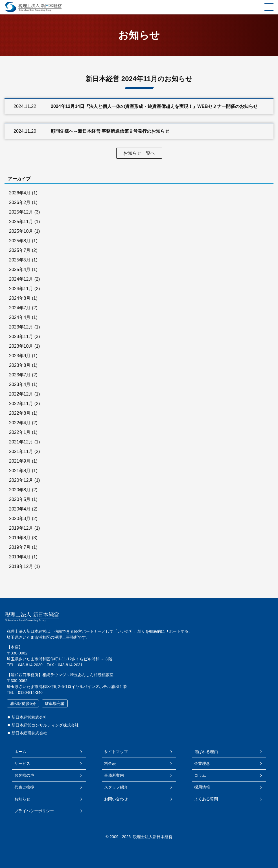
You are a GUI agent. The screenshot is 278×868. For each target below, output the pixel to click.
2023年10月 (21, 346)
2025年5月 (20, 260)
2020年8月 (20, 490)
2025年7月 (20, 250)
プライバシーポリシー (34, 811)
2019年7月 (20, 547)
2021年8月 (20, 471)
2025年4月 (20, 269)
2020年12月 (21, 480)
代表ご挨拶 (24, 787)
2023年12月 (21, 327)
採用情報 (202, 787)
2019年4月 (20, 557)
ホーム (20, 752)
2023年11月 (21, 337)
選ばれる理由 (206, 752)
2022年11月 (21, 404)
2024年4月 (20, 317)
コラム (200, 775)
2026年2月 (20, 202)
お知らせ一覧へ (139, 153)
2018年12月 (21, 566)
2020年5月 (20, 499)
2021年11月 (21, 451)
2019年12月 (21, 528)
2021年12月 (21, 442)
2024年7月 (20, 308)
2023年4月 (20, 384)
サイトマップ (116, 752)
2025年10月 (21, 231)
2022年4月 (20, 423)
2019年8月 (20, 538)
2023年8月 (20, 365)
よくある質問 (206, 799)
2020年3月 (20, 519)
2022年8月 (20, 413)
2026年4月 (20, 193)
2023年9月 (20, 356)
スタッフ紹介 (116, 787)
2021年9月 (20, 461)
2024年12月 (21, 279)
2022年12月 (21, 394)
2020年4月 (20, 509)
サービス (22, 763)
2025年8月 (20, 241)
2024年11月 (21, 289)
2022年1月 (20, 432)
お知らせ (22, 799)
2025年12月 (21, 212)
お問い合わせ (116, 799)
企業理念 (202, 763)
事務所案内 (114, 775)
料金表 (110, 763)
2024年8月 (20, 298)
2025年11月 (21, 222)
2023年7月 (20, 375)
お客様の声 (24, 775)
